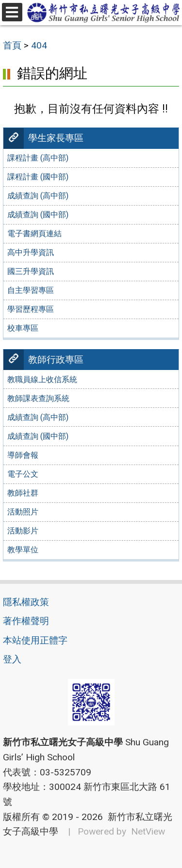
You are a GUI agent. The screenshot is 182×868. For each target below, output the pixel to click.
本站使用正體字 (35, 640)
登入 (12, 659)
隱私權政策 (26, 602)
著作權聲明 (26, 621)
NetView (148, 831)
